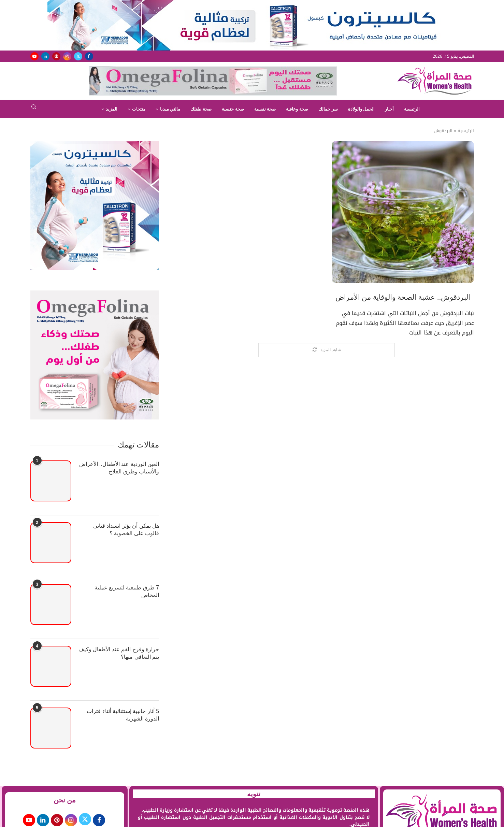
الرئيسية (412, 109)
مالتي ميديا (170, 109)
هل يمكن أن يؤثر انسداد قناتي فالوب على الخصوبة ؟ (126, 530)
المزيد (112, 109)
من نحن (65, 800)
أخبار (389, 109)
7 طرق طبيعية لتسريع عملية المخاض (127, 591)
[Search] (34, 109)
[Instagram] (67, 56)
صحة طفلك (201, 109)
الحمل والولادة (362, 109)
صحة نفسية (265, 109)
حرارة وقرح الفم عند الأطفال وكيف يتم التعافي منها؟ (119, 653)
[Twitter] (78, 56)
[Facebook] (89, 56)
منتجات (139, 109)
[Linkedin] (45, 56)
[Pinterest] (56, 56)
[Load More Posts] (327, 350)
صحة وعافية (297, 109)
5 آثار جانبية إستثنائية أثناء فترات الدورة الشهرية (123, 715)
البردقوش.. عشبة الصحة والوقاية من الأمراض (403, 297)
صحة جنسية (233, 109)
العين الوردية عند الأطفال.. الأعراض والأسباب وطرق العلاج (119, 468)
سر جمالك (328, 109)
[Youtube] (34, 56)
